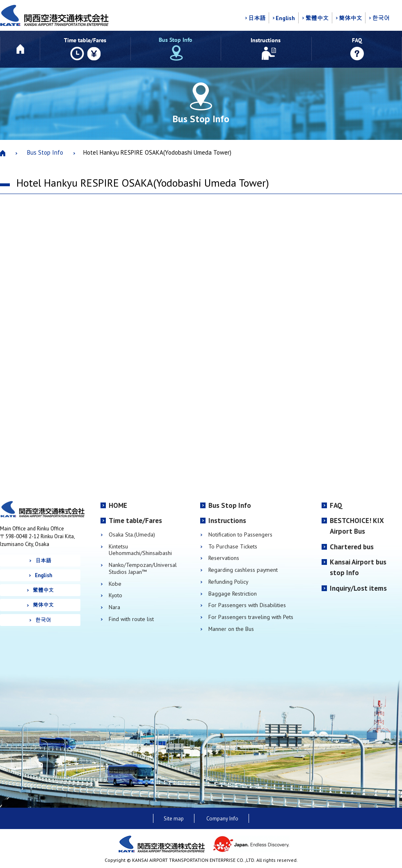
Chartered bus (352, 547)
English (285, 18)
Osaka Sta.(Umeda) (132, 535)
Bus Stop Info (45, 152)
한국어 (381, 18)
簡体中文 (351, 18)
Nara (114, 607)
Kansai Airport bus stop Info (358, 567)
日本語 (257, 18)
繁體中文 (317, 18)
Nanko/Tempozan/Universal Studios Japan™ (143, 568)
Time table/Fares (135, 521)
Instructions (227, 521)
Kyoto (115, 595)
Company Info (222, 819)
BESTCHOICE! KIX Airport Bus (357, 526)
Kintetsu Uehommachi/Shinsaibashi (140, 550)
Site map (174, 819)
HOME (118, 505)
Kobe (115, 584)
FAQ (336, 505)
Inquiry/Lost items (358, 588)
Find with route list (131, 619)
